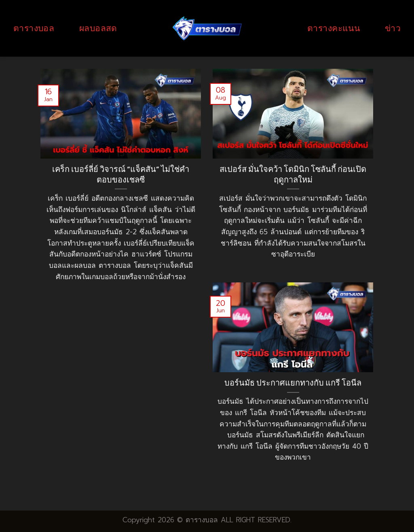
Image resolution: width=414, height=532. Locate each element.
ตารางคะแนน (334, 28)
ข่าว (393, 28)
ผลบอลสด (98, 28)
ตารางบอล (34, 28)
